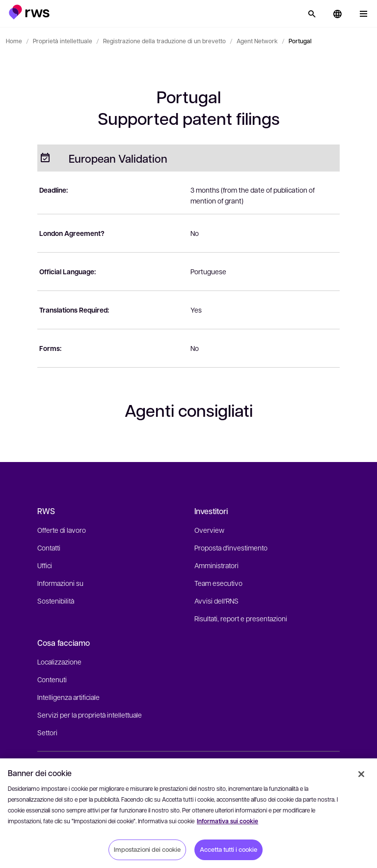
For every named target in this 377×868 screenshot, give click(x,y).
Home (14, 41)
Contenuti (52, 679)
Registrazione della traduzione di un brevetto (164, 41)
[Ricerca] (312, 14)
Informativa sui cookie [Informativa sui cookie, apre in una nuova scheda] (228, 821)
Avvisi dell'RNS (216, 601)
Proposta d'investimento (231, 548)
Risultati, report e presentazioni (241, 618)
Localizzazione (59, 662)
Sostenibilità (56, 601)
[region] (188, 813)
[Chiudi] (361, 774)
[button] (29, 12)
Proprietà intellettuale (63, 41)
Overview (209, 530)
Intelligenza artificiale (68, 697)
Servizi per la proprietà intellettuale (90, 715)
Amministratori (216, 565)
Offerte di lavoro (62, 530)
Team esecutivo (218, 583)
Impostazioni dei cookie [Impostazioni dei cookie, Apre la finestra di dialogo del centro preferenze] (147, 849)
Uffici (45, 565)
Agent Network (257, 41)
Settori (47, 732)
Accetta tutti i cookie (229, 849)
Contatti (49, 548)
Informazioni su (60, 583)
